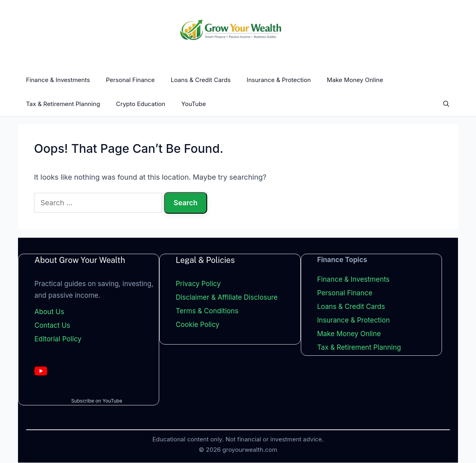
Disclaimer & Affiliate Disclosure (227, 298)
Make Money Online (355, 80)
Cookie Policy (197, 325)
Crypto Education (141, 104)
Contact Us (52, 326)
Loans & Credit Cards (201, 80)
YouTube (194, 104)
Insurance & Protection (279, 80)
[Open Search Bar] (446, 104)
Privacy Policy (198, 284)
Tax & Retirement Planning (63, 104)
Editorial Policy (58, 339)
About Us (49, 312)
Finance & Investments (58, 80)
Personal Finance (130, 80)
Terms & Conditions (207, 311)
